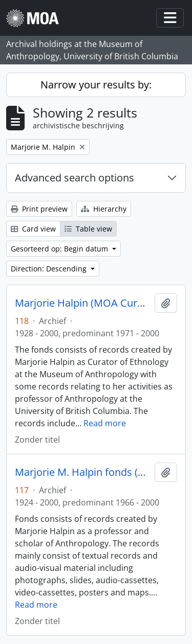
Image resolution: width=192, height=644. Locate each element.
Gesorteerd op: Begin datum (60, 249)
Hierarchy (104, 209)
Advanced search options (74, 178)
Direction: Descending (50, 269)
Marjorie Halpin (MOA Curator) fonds (83, 303)
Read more (105, 423)
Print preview (39, 209)
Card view (33, 229)
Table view (88, 229)
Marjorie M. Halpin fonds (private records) (83, 472)
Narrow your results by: (96, 85)
